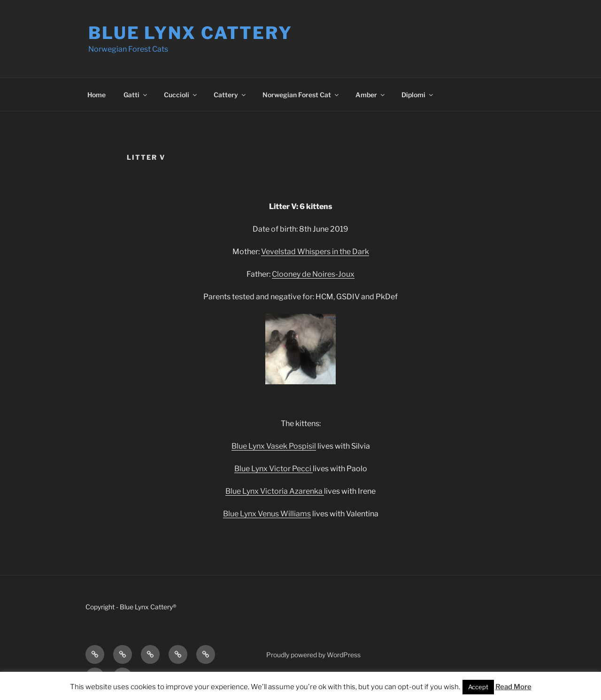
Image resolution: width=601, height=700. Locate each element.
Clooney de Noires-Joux (313, 274)
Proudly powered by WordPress (313, 655)
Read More (513, 687)
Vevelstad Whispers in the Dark (315, 252)
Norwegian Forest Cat (301, 95)
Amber (371, 95)
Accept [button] (478, 687)
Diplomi (418, 95)
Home (96, 95)
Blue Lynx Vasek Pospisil (274, 446)
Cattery (230, 95)
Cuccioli (181, 95)
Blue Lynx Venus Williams (267, 514)
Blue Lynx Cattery (190, 33)
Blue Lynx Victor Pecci (274, 469)
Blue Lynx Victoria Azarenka (275, 491)
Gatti (136, 95)
